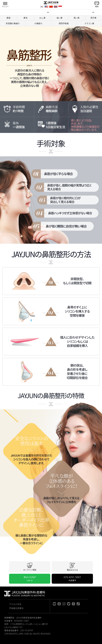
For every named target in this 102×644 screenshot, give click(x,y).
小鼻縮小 (38, 23)
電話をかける (72, 567)
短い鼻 (60, 18)
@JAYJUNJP (30, 579)
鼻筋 (8, 18)
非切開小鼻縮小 (13, 23)
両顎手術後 (64, 23)
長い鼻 (77, 18)
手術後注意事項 (16, 608)
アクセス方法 (15, 604)
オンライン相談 (30, 567)
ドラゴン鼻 (89, 23)
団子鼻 (94, 18)
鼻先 (25, 18)
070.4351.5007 (72, 579)
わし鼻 (42, 18)
